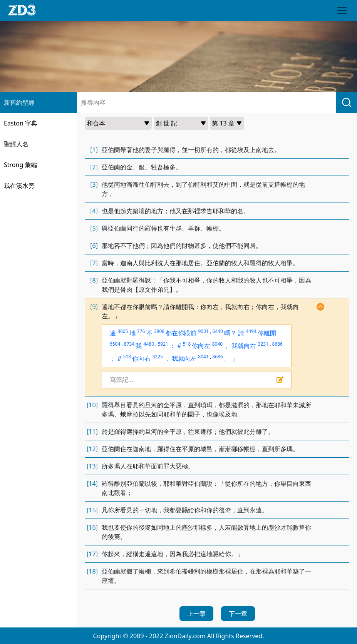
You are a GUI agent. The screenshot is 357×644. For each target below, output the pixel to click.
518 (187, 344)
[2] (94, 167)
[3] (94, 184)
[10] (92, 405)
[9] (94, 307)
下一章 (238, 614)
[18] (92, 571)
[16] (92, 527)
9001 (203, 331)
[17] (92, 554)
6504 (115, 344)
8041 (203, 357)
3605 (123, 331)
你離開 (267, 333)
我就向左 (184, 358)
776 (141, 331)
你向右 (141, 358)
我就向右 (244, 346)
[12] (92, 449)
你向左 (201, 346)
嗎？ (230, 333)
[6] (94, 246)
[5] (94, 228)
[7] (94, 263)
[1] (94, 150)
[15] (92, 510)
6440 (217, 331)
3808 (159, 331)
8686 (277, 344)
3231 (263, 344)
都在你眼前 (181, 333)
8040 (217, 344)
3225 (157, 357)
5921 (163, 344)
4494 (251, 331)
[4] (94, 211)
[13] (92, 466)
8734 (129, 344)
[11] (92, 432)
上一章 (196, 614)
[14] (92, 483)
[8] (94, 280)
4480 (149, 344)
